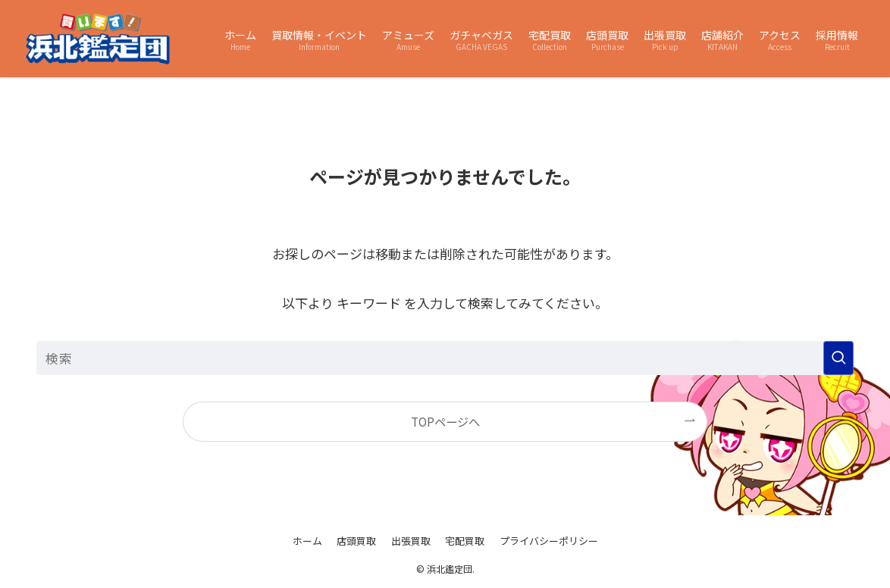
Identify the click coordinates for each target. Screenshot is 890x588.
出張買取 (411, 541)
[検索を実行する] (838, 358)
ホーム (307, 541)
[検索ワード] (445, 358)
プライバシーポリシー (549, 541)
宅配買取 (465, 541)
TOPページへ (445, 421)
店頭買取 (356, 541)
